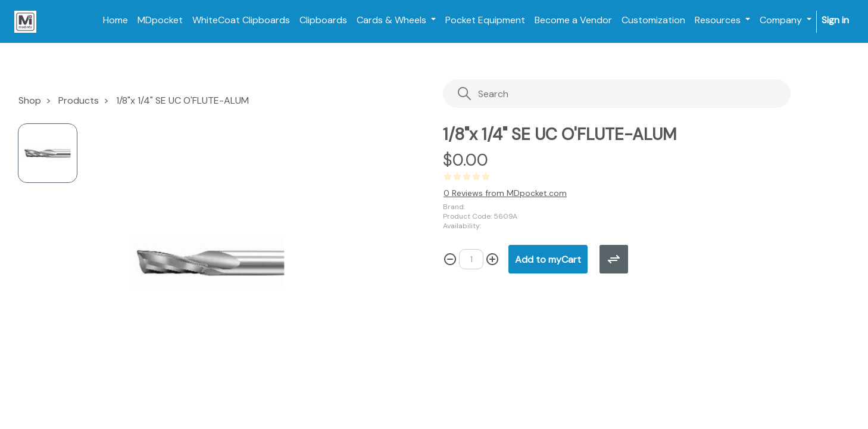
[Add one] (492, 259)
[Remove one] (450, 259)
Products (79, 100)
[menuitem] (115, 20)
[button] (548, 259)
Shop (30, 100)
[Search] (593, 94)
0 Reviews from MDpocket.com (505, 193)
